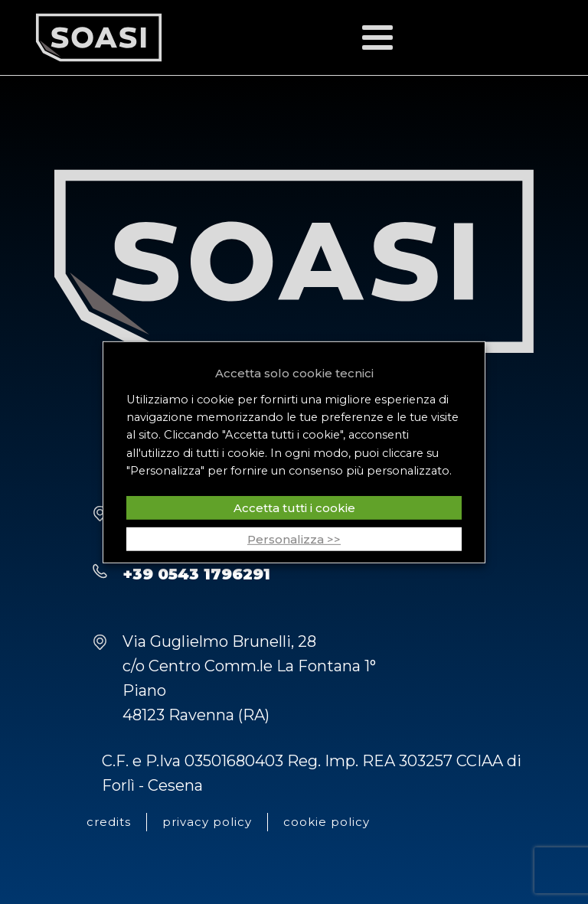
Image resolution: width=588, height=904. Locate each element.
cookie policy (327, 822)
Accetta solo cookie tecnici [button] (294, 372)
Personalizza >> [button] (294, 539)
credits (109, 822)
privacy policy (207, 822)
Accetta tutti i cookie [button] (294, 508)
